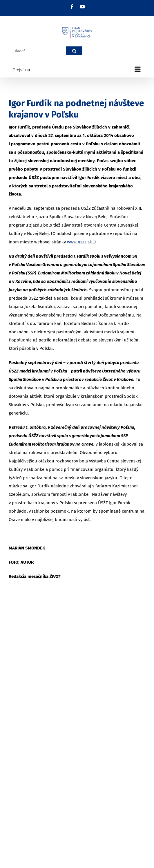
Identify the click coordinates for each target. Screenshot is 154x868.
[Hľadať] (74, 51)
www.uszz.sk (79, 242)
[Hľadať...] (37, 51)
